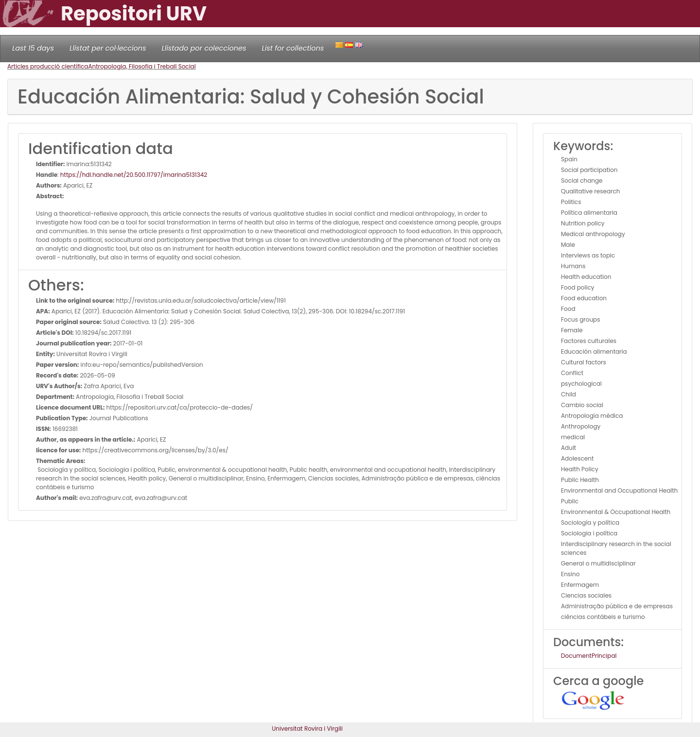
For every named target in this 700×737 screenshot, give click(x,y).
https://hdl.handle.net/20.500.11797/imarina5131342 (134, 175)
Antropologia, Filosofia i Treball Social (142, 66)
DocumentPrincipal (589, 656)
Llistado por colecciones (204, 48)
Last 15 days (33, 48)
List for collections (293, 48)
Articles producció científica (48, 66)
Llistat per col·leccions (108, 48)
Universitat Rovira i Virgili (307, 728)
